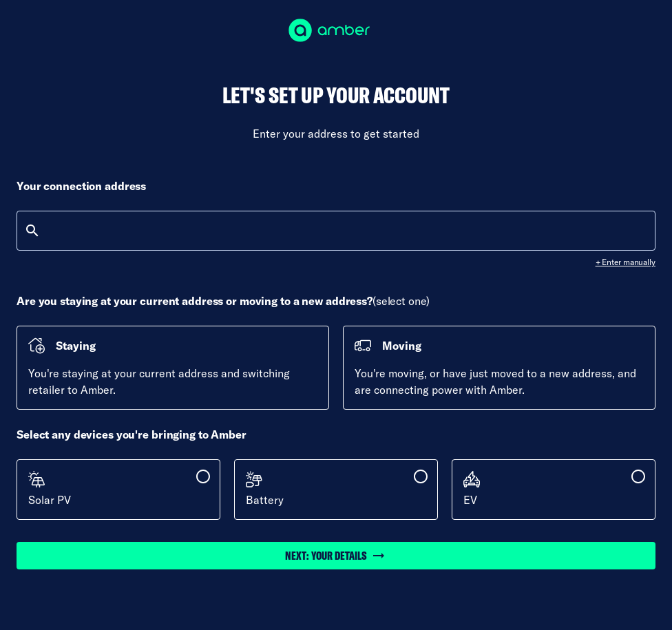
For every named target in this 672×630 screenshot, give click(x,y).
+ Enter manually (626, 262)
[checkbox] (118, 490)
